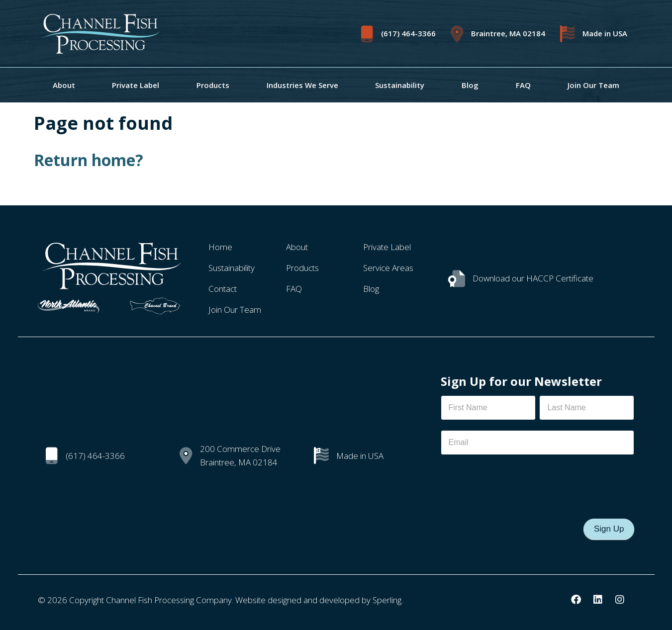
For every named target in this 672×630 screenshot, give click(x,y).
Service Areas (388, 268)
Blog (470, 85)
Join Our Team (593, 85)
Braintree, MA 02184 (508, 34)
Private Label (136, 85)
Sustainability (400, 85)
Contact (223, 289)
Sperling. (388, 600)
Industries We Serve (302, 85)
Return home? (89, 160)
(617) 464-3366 (408, 34)
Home (220, 247)
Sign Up (609, 529)
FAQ (523, 85)
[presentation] (516, 484)
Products (213, 85)
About (64, 85)
